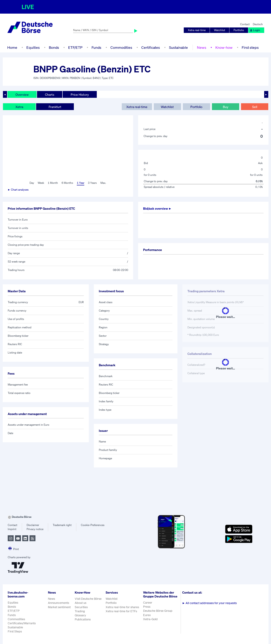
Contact (245, 24)
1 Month (53, 183)
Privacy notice (35, 529)
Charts (50, 95)
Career (148, 603)
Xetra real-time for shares (122, 607)
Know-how (224, 47)
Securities (81, 607)
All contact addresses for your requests (210, 603)
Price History (80, 95)
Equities (33, 47)
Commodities (121, 47)
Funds (96, 47)
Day (32, 183)
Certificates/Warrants (22, 623)
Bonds (54, 47)
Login (255, 30)
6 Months (67, 183)
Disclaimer (33, 525)
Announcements (58, 603)
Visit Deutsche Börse (88, 599)
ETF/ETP (75, 47)
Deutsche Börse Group (158, 611)
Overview (22, 95)
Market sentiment (59, 607)
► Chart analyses (18, 190)
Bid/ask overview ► (157, 208)
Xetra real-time (197, 30)
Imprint (12, 529)
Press (147, 607)
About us (81, 603)
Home (12, 47)
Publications (83, 619)
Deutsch (258, 24)
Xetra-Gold (150, 619)
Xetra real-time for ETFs (121, 611)
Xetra (19, 107)
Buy (226, 107)
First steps (250, 47)
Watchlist (220, 30)
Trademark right (62, 525)
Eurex (147, 615)
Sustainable (178, 47)
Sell (255, 107)
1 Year (81, 183)
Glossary (80, 615)
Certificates (151, 47)
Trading (80, 611)
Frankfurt (55, 107)
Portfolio (239, 30)
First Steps (15, 631)
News (202, 47)
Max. (103, 183)
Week (41, 183)
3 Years (92, 183)
